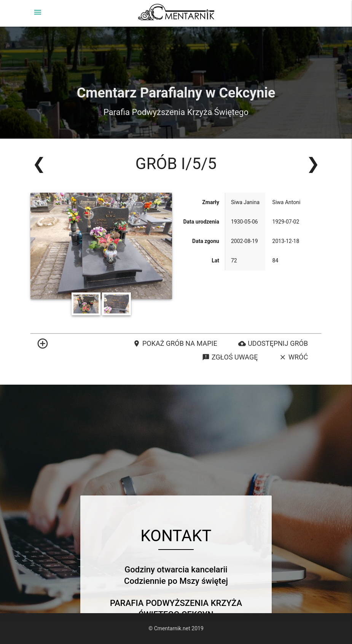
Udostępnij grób (273, 344)
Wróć (293, 357)
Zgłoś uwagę (230, 357)
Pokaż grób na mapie (175, 344)
